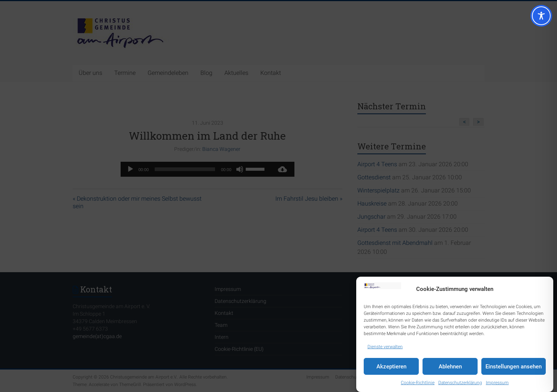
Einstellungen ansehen (514, 367)
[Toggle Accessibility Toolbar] (541, 19)
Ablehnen (450, 367)
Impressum (497, 383)
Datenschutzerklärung (460, 383)
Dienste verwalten (385, 347)
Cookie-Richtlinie (418, 383)
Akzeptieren (391, 367)
